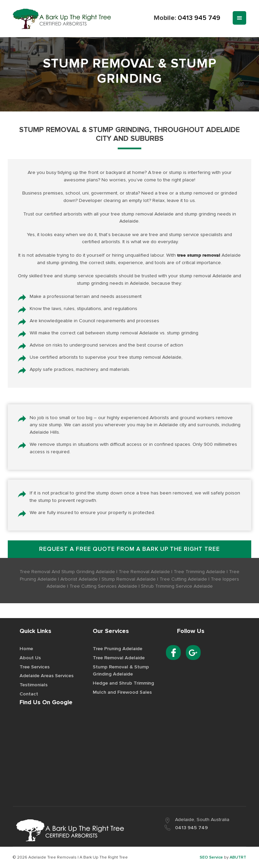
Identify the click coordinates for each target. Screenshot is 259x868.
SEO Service (211, 858)
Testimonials (34, 685)
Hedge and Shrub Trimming (123, 684)
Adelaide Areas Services (47, 676)
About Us (30, 658)
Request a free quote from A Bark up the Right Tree (129, 550)
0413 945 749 (199, 18)
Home (26, 649)
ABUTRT (238, 858)
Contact (29, 694)
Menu (239, 18)
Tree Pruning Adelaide (118, 649)
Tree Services (35, 667)
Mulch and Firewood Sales (122, 693)
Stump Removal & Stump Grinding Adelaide (121, 671)
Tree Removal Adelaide (119, 658)
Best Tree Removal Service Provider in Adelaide (62, 19)
